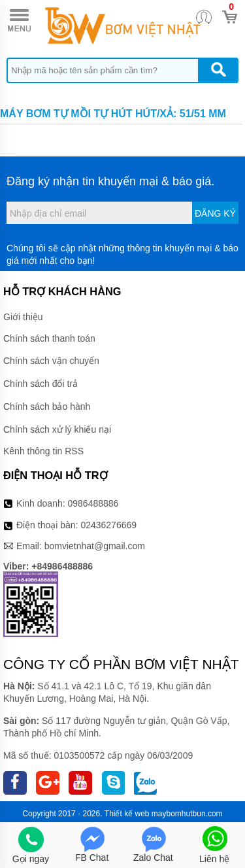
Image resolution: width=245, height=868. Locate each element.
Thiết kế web (127, 814)
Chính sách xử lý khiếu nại (57, 429)
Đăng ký (215, 213)
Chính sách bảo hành (47, 407)
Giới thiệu (23, 317)
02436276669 (108, 525)
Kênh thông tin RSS (43, 451)
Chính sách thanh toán (49, 338)
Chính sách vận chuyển (51, 361)
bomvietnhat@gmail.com (95, 546)
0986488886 (93, 503)
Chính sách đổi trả (41, 384)
